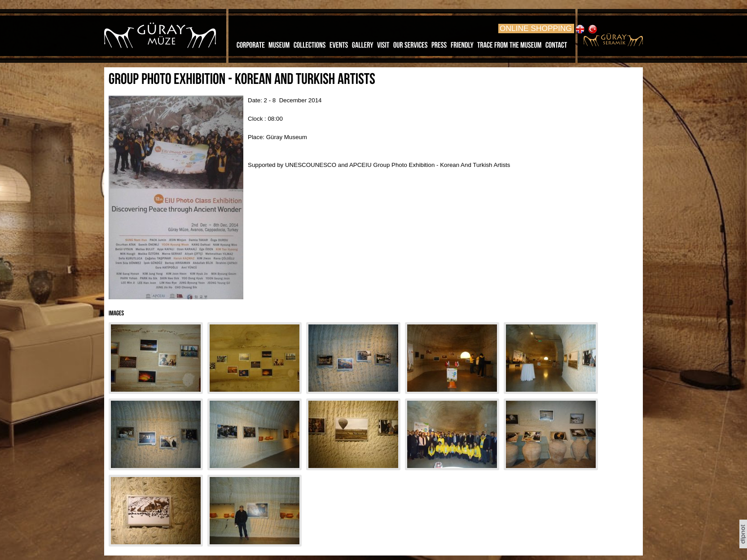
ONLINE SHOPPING (536, 28)
